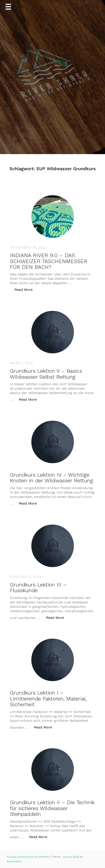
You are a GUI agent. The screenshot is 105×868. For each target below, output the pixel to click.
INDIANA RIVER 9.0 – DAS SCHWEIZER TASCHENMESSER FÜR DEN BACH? (49, 261)
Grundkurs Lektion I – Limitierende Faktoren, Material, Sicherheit (48, 699)
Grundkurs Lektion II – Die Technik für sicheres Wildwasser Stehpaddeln (52, 808)
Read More (26, 289)
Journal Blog (71, 857)
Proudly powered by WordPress (28, 857)
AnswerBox (14, 861)
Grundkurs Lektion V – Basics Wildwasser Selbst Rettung (46, 374)
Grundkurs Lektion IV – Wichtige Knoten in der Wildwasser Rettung (52, 478)
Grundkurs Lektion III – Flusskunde (38, 588)
